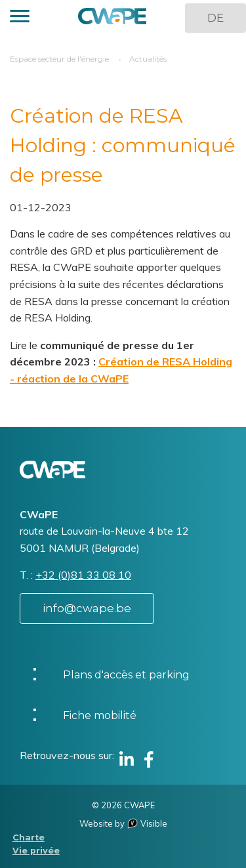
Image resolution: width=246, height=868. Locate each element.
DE (215, 18)
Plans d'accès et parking (126, 675)
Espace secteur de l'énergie (59, 59)
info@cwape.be (87, 608)
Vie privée (36, 851)
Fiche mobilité (100, 715)
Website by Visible (123, 823)
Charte (29, 837)
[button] (20, 18)
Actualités (148, 59)
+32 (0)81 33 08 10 (83, 575)
